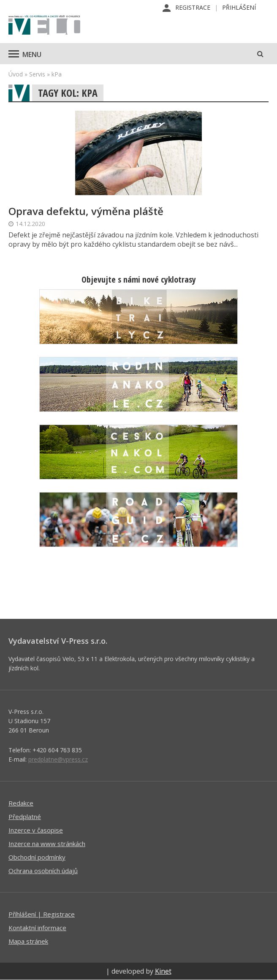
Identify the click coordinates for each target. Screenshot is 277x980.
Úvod (16, 74)
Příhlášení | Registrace (42, 914)
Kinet (163, 971)
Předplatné (25, 817)
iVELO (44, 26)
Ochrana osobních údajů (43, 871)
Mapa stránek (28, 941)
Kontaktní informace (37, 928)
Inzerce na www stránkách (47, 844)
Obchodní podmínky (37, 857)
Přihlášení (239, 7)
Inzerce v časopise (36, 830)
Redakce (21, 803)
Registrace (193, 7)
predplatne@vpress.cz (58, 759)
